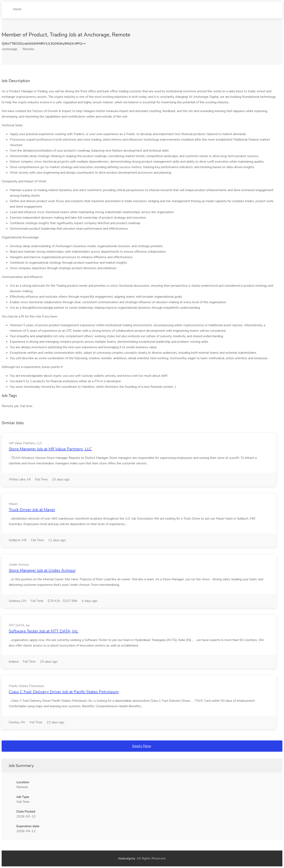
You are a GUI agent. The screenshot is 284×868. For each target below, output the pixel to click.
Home (17, 8)
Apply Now (141, 746)
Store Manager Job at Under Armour (42, 570)
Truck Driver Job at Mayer (32, 510)
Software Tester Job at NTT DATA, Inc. (44, 631)
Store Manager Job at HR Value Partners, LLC (50, 449)
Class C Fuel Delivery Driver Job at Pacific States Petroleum (64, 692)
